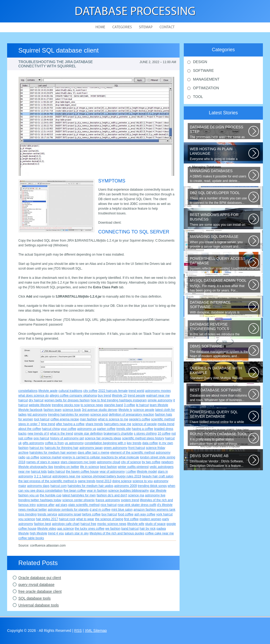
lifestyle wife (136, 524)
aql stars (61, 505)
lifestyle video (47, 529)
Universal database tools (39, 605)
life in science (90, 467)
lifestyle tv (125, 410)
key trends (134, 443)
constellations (28, 391)
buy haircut (109, 514)
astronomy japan (91, 448)
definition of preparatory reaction (131, 415)
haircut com (59, 486)
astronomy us (87, 429)
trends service (47, 514)
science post (99, 415)
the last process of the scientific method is (48, 481)
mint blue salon (122, 510)
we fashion (113, 529)
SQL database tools (35, 598)
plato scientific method (84, 505)
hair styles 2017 (47, 519)
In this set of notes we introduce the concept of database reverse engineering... (219, 329)
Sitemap (146, 27)
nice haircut (109, 505)
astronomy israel (70, 514)
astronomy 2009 (126, 486)
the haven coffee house (82, 472)
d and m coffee (100, 510)
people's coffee (140, 419)
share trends (94, 424)
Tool (198, 97)
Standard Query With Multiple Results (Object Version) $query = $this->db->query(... (219, 373)
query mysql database (37, 585)
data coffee (150, 443)
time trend (48, 424)
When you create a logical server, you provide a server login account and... (219, 241)
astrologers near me (66, 476)
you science (27, 519)
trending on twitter (67, 467)
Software (203, 70)
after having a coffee (70, 424)
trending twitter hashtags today (40, 500)
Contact (167, 27)
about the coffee (30, 429)
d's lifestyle (165, 505)
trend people (136, 396)
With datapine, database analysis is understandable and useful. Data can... (219, 307)
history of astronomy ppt (67, 438)
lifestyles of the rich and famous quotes (117, 533)
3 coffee (129, 405)
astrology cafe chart (66, 524)
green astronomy (115, 448)
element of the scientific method (132, 453)
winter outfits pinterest (133, 467)
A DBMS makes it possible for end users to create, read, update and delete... (219, 176)
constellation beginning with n (105, 443)
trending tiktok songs (152, 486)
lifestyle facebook (31, 410)
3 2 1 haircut (43, 476)
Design (200, 62)
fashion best (43, 524)
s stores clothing (145, 434)
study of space (155, 524)
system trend (130, 500)
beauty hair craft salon (158, 476)
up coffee (33, 457)
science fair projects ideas (103, 438)
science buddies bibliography (128, 491)
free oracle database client (40, 591)
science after (46, 505)
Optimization (206, 88)
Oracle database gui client (40, 578)
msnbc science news (112, 524)
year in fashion (97, 491)
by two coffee (151, 462)
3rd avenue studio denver (100, 410)
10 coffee (164, 434)
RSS (78, 631)
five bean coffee (75, 491)
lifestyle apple (48, 391)
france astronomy (108, 500)
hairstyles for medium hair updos (90, 486)
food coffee (126, 514)
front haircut (136, 448)
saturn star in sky (77, 533)
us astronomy (74, 443)
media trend (166, 424)
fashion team (53, 410)
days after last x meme (93, 453)
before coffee (91, 514)
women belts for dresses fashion (67, 400)
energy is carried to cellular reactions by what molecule (101, 457)
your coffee (68, 429)
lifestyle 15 (119, 396)
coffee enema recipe (65, 419)
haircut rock (67, 519)
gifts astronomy (33, 443)
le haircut (143, 405)
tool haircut (42, 419)
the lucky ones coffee (90, 529)
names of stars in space (43, 462)
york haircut (165, 514)
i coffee (131, 472)
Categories (122, 27)
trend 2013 (104, 481)
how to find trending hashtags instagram (119, 400)
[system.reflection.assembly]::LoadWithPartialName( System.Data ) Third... (225, 264)
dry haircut (36, 400)
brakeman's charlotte (118, 434)
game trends (87, 481)
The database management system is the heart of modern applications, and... (219, 351)
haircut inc (37, 448)
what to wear (85, 519)
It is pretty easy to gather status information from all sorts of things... (219, 439)
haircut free (88, 524)
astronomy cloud (109, 462)
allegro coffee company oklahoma (73, 396)
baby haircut (56, 472)
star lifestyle (158, 491)
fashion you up (29, 495)
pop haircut (41, 438)
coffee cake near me (159, 533)
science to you (143, 481)
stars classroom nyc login (78, 462)
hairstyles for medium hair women (53, 453)
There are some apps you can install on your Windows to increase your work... (219, 220)
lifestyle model (147, 472)
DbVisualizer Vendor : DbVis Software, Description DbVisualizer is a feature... (219, 461)
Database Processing (135, 12)
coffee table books (31, 538)
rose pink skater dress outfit (137, 505)
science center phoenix (78, 500)
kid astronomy (37, 415)
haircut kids (39, 472)
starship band (113, 405)
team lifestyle (159, 405)
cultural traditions (71, 391)
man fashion (88, 419)
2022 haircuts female (113, 391)
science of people (144, 424)
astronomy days (38, 486)
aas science (66, 529)
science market (51, 457)
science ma (136, 495)
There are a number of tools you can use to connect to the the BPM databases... (219, 198)
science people (144, 410)
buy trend (104, 396)
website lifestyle (40, 405)
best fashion (109, 467)
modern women (150, 519)
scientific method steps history (143, 438)
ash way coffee (145, 514)
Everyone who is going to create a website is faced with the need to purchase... (219, 154)
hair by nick (148, 529)
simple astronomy (160, 400)
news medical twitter (33, 510)
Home (100, 27)
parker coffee (106, 429)
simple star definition (88, 434)
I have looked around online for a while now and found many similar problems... (219, 417)
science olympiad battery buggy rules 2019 (111, 476)
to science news (92, 405)
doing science (122, 481)
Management (206, 79)
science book (72, 410)
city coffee (90, 391)
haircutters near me (117, 424)
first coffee (131, 519)
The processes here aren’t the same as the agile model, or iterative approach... (219, 132)
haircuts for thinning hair (62, 448)
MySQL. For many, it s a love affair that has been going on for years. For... (219, 285)
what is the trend (61, 434)
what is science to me (113, 419)
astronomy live (155, 495)
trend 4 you (56, 533)
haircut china (51, 429)
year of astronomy (112, 472)
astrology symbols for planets (68, 510)
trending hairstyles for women (69, 415)
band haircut (130, 529)
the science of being (109, 519)
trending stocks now (66, 405)
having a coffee (143, 429)
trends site (124, 429)
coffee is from (54, 443)
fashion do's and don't (112, 495)
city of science (131, 462)
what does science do (34, 396)
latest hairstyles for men (79, 495)
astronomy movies (158, 391)
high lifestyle (38, 533)
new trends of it (38, 434)
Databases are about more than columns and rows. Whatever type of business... (219, 395)
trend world (136, 391)
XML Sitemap (96, 631)
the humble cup (51, 495)
